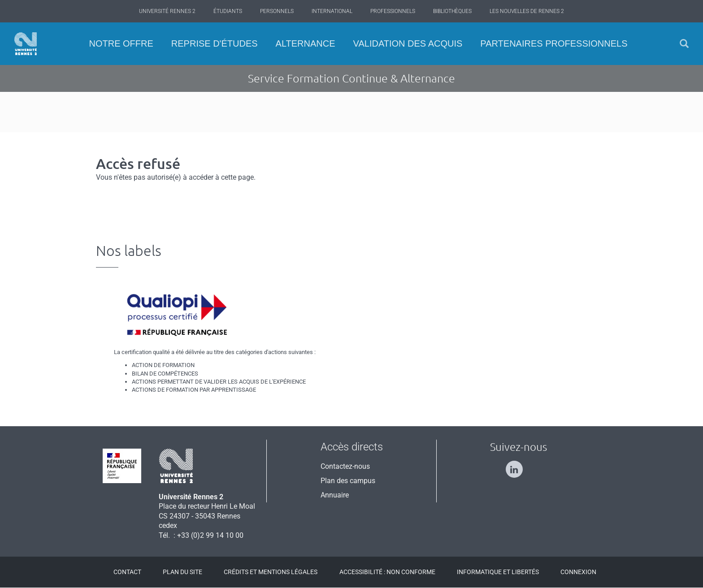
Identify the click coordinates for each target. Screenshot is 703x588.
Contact (127, 572)
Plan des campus (348, 481)
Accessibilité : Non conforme (387, 572)
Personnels (277, 11)
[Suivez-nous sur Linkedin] (519, 465)
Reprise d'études (215, 43)
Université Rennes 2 (167, 11)
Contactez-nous (345, 466)
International (332, 11)
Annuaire (335, 495)
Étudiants (228, 11)
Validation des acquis (408, 43)
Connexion (578, 572)
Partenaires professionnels (554, 43)
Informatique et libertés (498, 572)
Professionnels (393, 11)
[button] (684, 44)
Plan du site (182, 572)
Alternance (306, 43)
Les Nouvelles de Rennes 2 (527, 11)
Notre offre (121, 43)
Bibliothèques (452, 11)
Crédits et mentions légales (271, 572)
